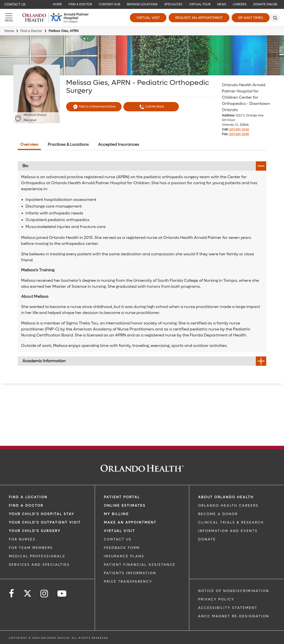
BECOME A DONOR (218, 514)
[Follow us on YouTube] (62, 594)
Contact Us (15, 4)
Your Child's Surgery (35, 531)
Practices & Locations (68, 145)
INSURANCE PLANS (124, 556)
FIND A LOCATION (28, 497)
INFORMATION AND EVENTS (228, 531)
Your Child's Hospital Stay (42, 514)
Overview (29, 145)
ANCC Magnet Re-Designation (234, 616)
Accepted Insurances (119, 145)
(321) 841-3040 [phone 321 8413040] (239, 129)
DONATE (207, 539)
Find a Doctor (31, 31)
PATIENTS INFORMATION (130, 573)
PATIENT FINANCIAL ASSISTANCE (140, 565)
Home (9, 31)
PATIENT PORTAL (122, 497)
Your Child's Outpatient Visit (45, 522)
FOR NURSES (22, 539)
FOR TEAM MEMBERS (31, 548)
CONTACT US (118, 539)
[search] (275, 18)
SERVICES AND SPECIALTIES (39, 565)
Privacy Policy (216, 599)
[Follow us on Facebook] (12, 594)
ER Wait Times (251, 18)
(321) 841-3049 (239, 134)
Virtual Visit (148, 18)
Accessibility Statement (228, 608)
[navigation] (142, 4)
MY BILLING (116, 514)
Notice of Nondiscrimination (234, 591)
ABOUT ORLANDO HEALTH (226, 497)
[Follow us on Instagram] (44, 594)
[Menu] (9, 18)
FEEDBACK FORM (122, 548)
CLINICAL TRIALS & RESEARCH (231, 522)
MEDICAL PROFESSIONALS (37, 556)
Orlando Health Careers (228, 506)
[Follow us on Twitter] (28, 592)
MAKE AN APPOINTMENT (130, 522)
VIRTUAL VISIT (119, 531)
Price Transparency (128, 582)
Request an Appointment (199, 18)
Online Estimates (125, 506)
